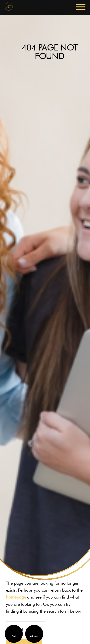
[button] (81, 7)
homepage (16, 597)
